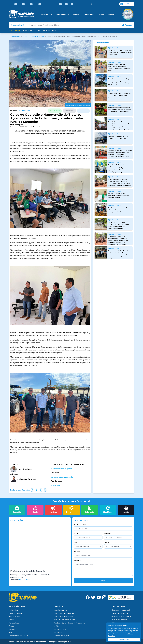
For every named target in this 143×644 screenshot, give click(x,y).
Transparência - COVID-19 (18, 636)
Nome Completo (80, 524)
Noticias (12, 620)
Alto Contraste (56, 4)
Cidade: (107, 542)
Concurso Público (27, 30)
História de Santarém (16, 617)
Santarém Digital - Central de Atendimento (70, 623)
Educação (76, 14)
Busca (29, 4)
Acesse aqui (55, 485)
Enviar (103, 580)
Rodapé (38, 4)
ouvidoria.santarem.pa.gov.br (62, 477)
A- (71, 4)
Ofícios (57, 626)
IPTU (39, 30)
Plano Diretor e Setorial (120, 613)
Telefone (107, 533)
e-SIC (11, 632)
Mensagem (78, 560)
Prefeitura (47, 14)
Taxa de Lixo (46, 30)
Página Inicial (15, 36)
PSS (35, 30)
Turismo (101, 14)
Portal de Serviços (61, 610)
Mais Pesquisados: (14, 30)
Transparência (89, 14)
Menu (22, 4)
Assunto (77, 551)
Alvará (54, 30)
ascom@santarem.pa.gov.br (61, 469)
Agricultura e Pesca (39, 36)
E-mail (76, 533)
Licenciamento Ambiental (121, 610)
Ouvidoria (111, 14)
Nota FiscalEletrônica (119, 620)
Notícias (27, 36)
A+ (65, 4)
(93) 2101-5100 (24, 580)
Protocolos (58, 632)
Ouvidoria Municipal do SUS (121, 617)
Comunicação (63, 14)
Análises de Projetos (62, 636)
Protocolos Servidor (61, 629)
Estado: (77, 542)
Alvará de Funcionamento (64, 617)
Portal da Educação (16, 613)
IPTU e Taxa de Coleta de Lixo (65, 613)
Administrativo (114, 4)
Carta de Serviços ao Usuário (65, 620)
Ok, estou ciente (124, 639)
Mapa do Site (105, 4)
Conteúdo (13, 4)
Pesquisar (127, 25)
